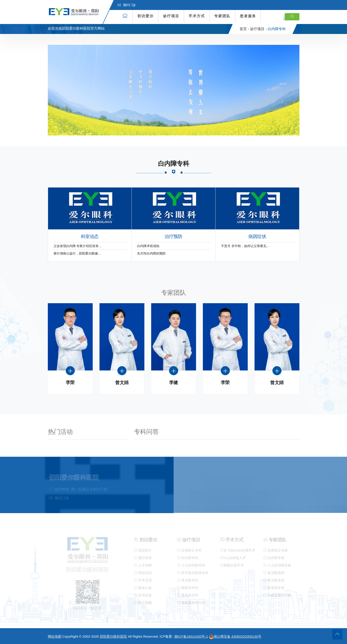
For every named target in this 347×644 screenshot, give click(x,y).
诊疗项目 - (258, 29)
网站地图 (55, 636)
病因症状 (257, 237)
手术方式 (197, 16)
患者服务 (248, 16)
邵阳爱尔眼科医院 (113, 636)
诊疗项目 (171, 16)
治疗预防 (173, 237)
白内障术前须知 (148, 246)
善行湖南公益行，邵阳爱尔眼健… (77, 253)
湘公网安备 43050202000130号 (235, 636)
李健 (173, 383)
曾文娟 (122, 383)
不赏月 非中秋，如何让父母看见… (245, 246)
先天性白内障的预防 (151, 253)
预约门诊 (127, 5)
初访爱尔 (146, 16)
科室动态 (90, 237)
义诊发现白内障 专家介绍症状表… (78, 246)
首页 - (244, 29)
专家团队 (222, 16)
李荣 (70, 383)
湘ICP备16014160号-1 (191, 636)
